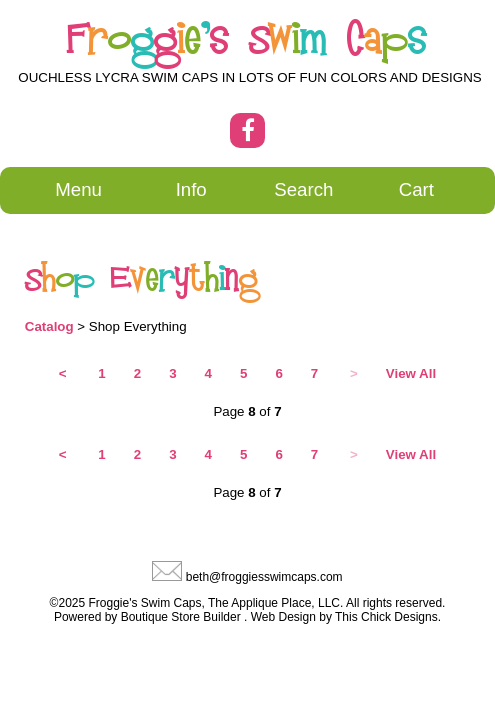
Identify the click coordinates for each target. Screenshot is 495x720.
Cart (416, 189)
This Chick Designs (386, 617)
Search (303, 189)
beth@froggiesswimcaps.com (264, 577)
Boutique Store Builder (181, 617)
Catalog (49, 326)
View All (411, 373)
